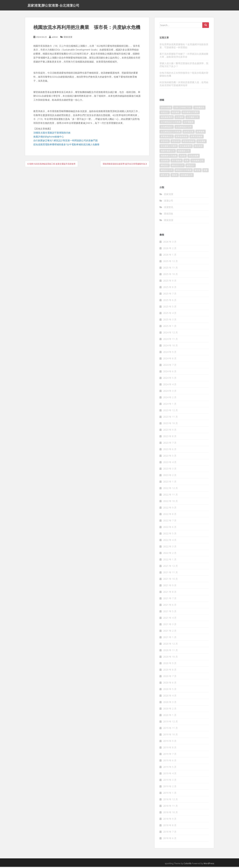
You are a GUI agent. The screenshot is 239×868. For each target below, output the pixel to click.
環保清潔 (68, 38)
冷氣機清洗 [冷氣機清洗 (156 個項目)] (199, 109)
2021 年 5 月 (170, 612)
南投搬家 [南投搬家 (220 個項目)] (176, 113)
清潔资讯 (168, 208)
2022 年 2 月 (170, 554)
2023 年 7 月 (170, 444)
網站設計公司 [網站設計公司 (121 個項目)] (178, 167)
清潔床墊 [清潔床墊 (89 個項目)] (165, 162)
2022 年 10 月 (170, 502)
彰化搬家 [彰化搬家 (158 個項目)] (201, 142)
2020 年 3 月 (170, 703)
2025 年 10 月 (170, 275)
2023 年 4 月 (170, 463)
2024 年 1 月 (170, 405)
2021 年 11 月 (170, 573)
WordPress (209, 865)
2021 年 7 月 (170, 599)
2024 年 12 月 (170, 334)
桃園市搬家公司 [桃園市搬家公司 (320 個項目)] (168, 152)
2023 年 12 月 (170, 411)
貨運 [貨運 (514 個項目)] (205, 171)
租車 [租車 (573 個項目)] (187, 162)
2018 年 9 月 (170, 820)
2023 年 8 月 (170, 437)
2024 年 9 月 (170, 353)
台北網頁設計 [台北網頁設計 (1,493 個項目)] (167, 128)
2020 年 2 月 (170, 710)
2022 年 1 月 (170, 561)
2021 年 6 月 (170, 606)
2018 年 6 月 (170, 839)
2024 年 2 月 (170, 398)
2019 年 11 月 (170, 729)
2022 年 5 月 (170, 535)
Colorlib (188, 865)
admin (55, 38)
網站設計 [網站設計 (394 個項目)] (165, 167)
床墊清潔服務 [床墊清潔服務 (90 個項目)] (189, 142)
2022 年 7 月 (170, 522)
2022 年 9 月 (170, 509)
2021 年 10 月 (170, 580)
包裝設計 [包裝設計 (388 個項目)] (165, 113)
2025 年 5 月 (170, 308)
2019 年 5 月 (170, 768)
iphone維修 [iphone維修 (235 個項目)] (166, 109)
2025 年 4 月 (170, 314)
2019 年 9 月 (170, 742)
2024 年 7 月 (170, 366)
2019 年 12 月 (170, 723)
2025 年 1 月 (170, 327)
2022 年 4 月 (170, 541)
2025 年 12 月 (170, 262)
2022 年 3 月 (170, 548)
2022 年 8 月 (170, 515)
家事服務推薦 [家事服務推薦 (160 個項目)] (182, 138)
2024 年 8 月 (170, 360)
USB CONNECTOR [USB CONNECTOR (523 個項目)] (183, 109)
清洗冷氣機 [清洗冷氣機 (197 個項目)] (194, 157)
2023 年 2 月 (170, 476)
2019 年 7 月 (170, 755)
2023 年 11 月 (170, 418)
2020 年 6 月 (170, 684)
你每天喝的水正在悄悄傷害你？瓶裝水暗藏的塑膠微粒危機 (184, 75)
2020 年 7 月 (170, 677)
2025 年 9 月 (170, 282)
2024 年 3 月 (170, 392)
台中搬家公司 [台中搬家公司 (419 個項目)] (193, 118)
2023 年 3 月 (170, 470)
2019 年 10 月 (170, 736)
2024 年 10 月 (170, 347)
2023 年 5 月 (170, 457)
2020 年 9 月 (170, 664)
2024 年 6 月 (170, 372)
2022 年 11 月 (170, 496)
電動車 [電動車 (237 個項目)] (175, 176)
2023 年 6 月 (170, 450)
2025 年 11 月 (170, 269)
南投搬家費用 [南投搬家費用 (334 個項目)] (167, 118)
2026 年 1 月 (170, 256)
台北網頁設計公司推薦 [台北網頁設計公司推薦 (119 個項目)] (171, 133)
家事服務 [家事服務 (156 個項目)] (200, 133)
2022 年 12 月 (170, 489)
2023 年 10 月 (170, 424)
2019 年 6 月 (170, 762)
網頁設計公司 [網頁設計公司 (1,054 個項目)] (167, 171)
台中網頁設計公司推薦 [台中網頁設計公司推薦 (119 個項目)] (171, 123)
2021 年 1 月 (170, 638)
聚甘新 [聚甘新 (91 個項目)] (198, 171)
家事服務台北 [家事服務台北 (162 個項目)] (167, 138)
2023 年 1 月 (170, 483)
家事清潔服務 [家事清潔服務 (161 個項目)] (197, 138)
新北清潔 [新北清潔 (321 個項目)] (199, 147)
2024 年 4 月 (170, 385)
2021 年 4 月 (170, 619)
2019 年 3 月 (170, 781)
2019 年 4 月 (170, 774)
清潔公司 (168, 202)
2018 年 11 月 (170, 807)
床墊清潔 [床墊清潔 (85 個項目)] (176, 142)
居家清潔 (168, 195)
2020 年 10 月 (170, 658)
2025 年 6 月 (170, 301)
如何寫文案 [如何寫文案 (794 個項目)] (189, 133)
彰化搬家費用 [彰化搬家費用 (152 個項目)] (186, 147)
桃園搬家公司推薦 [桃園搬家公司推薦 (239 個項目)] (169, 157)
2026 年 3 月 (170, 243)
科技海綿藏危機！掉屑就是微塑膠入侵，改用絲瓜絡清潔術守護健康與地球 (184, 85)
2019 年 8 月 (170, 749)
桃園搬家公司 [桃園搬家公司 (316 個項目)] (184, 152)
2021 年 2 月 (170, 632)
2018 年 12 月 (170, 800)
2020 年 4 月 (170, 697)
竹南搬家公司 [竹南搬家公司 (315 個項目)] (198, 162)
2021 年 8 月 (170, 593)
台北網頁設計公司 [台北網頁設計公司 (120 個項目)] (184, 128)
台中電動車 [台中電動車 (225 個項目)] (189, 123)
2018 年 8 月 (170, 826)
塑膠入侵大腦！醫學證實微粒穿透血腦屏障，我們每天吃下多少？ (184, 66)
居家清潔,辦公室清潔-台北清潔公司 (53, 6)
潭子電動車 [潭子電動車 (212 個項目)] (177, 162)
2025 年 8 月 (170, 288)
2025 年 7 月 (170, 295)
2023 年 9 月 (170, 431)
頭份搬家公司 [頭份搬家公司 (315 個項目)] (187, 176)
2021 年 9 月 (170, 586)
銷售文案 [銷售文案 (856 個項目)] (165, 176)
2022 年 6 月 (170, 528)
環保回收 (168, 215)
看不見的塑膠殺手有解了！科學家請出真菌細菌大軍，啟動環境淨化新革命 (184, 56)
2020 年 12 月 (170, 645)
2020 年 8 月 (170, 671)
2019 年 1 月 (170, 794)
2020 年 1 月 (170, 716)
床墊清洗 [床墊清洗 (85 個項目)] (165, 142)
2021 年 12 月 (170, 567)
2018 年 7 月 (170, 833)
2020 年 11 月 (170, 651)
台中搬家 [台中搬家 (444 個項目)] (180, 118)
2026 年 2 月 (170, 249)
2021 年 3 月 (170, 625)
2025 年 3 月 (170, 321)
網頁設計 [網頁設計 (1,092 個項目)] (191, 167)
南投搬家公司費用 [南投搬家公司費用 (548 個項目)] (191, 113)
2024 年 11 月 (170, 340)
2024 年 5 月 (170, 379)
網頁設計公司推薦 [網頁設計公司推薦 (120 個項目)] (184, 171)
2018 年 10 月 (170, 813)
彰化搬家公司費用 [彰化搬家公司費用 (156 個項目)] (169, 147)
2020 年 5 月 (170, 690)
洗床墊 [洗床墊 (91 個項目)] (183, 157)
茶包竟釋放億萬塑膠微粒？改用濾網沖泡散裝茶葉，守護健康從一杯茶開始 (184, 47)
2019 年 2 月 (170, 787)
